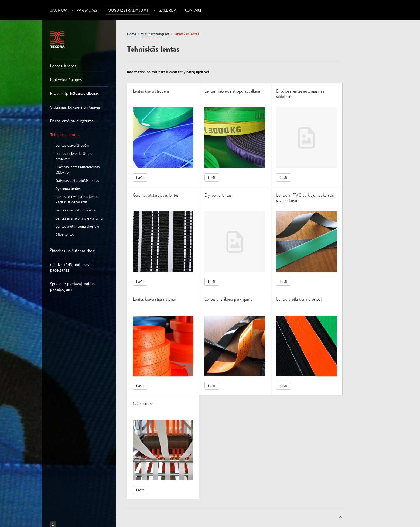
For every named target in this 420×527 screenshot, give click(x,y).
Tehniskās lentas (65, 135)
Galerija (167, 10)
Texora (57, 40)
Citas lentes (65, 234)
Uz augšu (340, 517)
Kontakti (193, 10)
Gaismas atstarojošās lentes (77, 180)
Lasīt (140, 177)
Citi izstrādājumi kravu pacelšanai (71, 267)
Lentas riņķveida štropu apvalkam (74, 156)
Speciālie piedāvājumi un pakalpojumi (72, 286)
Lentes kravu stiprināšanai (76, 210)
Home (132, 34)
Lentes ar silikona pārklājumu (79, 218)
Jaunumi (59, 10)
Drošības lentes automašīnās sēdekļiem (78, 170)
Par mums (87, 10)
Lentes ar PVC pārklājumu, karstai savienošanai (77, 199)
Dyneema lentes (68, 189)
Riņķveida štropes (66, 80)
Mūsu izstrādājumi (128, 10)
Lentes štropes (63, 66)
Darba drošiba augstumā (72, 121)
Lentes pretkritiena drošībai (77, 226)
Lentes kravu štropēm (72, 145)
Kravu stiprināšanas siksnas (74, 93)
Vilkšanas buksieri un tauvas (75, 107)
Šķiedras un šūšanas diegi (73, 251)
